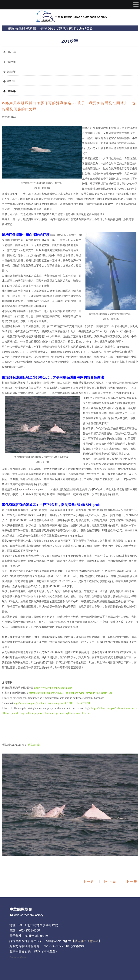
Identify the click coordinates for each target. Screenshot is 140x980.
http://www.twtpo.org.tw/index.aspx (53, 688)
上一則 (89, 881)
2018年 (11, 71)
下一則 (132, 881)
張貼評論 (34, 745)
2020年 (12, 52)
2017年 (11, 81)
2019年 (11, 62)
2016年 (11, 91)
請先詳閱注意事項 (87, 941)
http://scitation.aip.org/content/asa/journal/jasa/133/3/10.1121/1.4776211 (52, 703)
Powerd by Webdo (18, 957)
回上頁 (110, 881)
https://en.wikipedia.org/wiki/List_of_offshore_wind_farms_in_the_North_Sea (71, 693)
